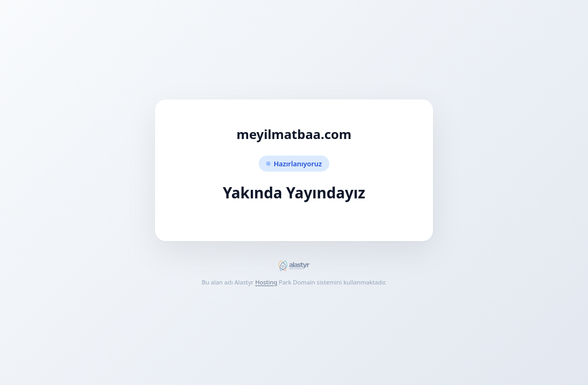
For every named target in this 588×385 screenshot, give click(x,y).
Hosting (266, 282)
